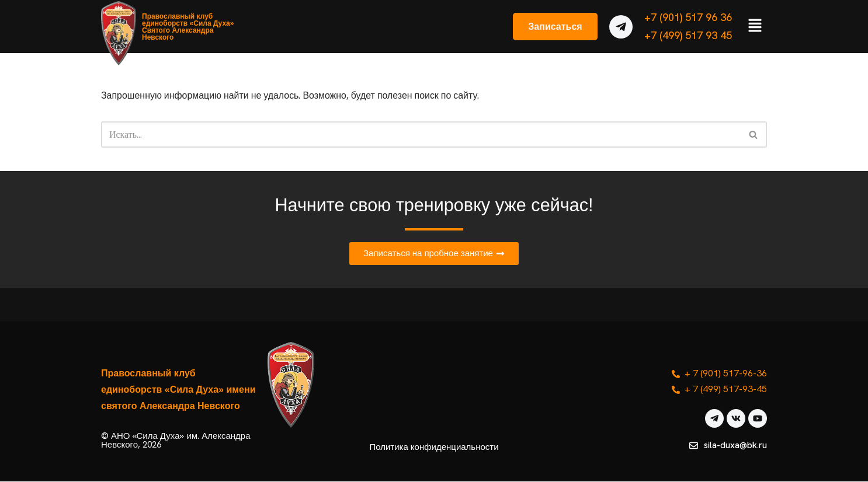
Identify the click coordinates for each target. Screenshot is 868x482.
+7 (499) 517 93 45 (688, 35)
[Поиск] (421, 135)
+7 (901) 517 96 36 (688, 17)
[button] (755, 26)
